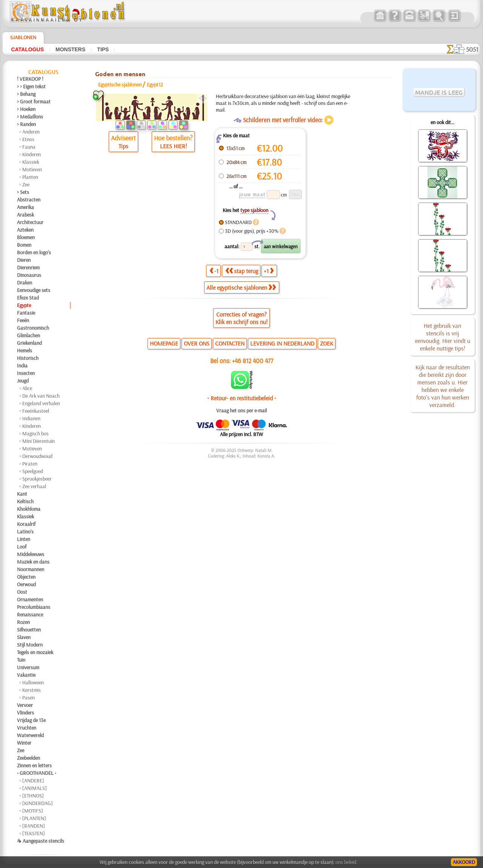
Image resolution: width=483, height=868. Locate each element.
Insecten (26, 373)
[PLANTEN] (34, 818)
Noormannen (31, 569)
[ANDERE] (33, 780)
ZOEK (327, 343)
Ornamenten (30, 599)
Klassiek (31, 162)
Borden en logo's (34, 252)
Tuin (21, 660)
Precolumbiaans (34, 607)
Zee (26, 184)
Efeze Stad (28, 298)
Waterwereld (30, 735)
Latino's (25, 532)
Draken (25, 283)
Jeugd (23, 381)
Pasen (28, 697)
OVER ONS (197, 343)
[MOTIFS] (33, 811)
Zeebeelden (28, 758)
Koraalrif (26, 524)
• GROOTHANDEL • (37, 773)
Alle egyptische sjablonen (241, 287)
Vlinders (25, 713)
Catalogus (27, 49)
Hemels (25, 350)
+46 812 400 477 (253, 360)
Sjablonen (23, 37)
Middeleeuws (31, 554)
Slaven (24, 637)
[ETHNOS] (33, 796)
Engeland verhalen (41, 403)
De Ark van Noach (41, 396)
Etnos (28, 139)
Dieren (24, 260)
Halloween (33, 682)
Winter (24, 743)
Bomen (24, 245)
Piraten (30, 464)
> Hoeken (26, 109)
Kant (22, 494)
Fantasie (26, 313)
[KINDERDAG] (38, 803)
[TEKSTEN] (34, 833)
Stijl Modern (30, 645)
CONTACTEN (230, 343)
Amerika (25, 207)
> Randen (26, 124)
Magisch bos (35, 433)
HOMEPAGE (164, 343)
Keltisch (25, 501)
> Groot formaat (34, 101)
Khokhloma (29, 509)
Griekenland (29, 343)
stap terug (242, 271)
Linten (24, 539)
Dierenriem (28, 267)
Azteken (25, 230)
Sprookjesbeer (37, 479)
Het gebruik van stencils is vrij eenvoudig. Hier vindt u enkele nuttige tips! (443, 337)
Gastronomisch (33, 328)
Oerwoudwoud (37, 456)
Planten (30, 177)
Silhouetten (29, 630)
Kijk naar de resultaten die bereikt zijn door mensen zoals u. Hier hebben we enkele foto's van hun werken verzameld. (443, 386)
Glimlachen (28, 335)
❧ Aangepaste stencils (41, 841)
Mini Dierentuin (38, 441)
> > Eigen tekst (31, 86)
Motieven (32, 169)
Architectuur (30, 222)
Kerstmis (32, 690)
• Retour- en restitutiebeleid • (242, 398)
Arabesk (25, 215)
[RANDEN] (34, 826)
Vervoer (25, 705)
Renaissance (30, 615)
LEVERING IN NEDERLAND (282, 343)
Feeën (23, 320)
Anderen (31, 132)
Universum (28, 667)
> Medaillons (30, 117)
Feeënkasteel (36, 411)
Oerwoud (26, 584)
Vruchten (27, 728)
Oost (22, 592)
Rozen (23, 622)
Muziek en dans (33, 562)
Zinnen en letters (34, 765)
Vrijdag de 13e (31, 720)
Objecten (26, 577)
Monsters (70, 49)
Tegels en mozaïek (35, 652)
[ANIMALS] (35, 788)
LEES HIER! (173, 146)
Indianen (31, 418)
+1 (269, 271)
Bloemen (26, 237)
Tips (103, 49)
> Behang (26, 94)
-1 (214, 271)
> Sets (23, 192)
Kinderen (32, 154)
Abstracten (29, 200)
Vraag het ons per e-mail (241, 410)
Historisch (28, 358)
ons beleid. (346, 862)
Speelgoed (33, 471)
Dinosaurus (29, 275)
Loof (22, 547)
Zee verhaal (34, 486)
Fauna (29, 147)
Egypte (24, 305)
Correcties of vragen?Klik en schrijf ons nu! (241, 318)
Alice (27, 388)
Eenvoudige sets (34, 290)
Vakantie (26, 675)
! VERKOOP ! (30, 79)
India (22, 366)
